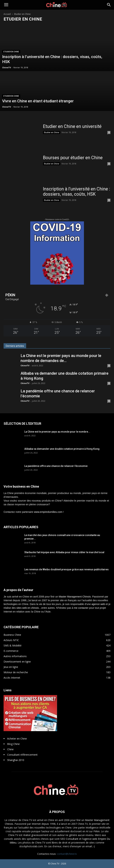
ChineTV (7, 67)
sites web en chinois (28, 608)
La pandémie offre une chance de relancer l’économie (56, 466)
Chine (10, 749)
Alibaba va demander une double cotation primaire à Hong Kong (62, 449)
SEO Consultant (69, 839)
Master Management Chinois (75, 597)
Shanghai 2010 (16, 760)
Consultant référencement (22, 755)
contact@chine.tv (67, 854)
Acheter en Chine (17, 739)
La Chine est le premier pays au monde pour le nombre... (57, 432)
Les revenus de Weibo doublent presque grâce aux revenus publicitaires (66, 569)
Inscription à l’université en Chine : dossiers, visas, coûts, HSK (77, 192)
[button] (109, 5)
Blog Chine (13, 744)
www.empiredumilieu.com (48, 512)
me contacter (81, 608)
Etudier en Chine (11, 52)
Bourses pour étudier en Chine (73, 158)
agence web (98, 604)
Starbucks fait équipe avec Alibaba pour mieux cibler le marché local (64, 552)
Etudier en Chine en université (72, 126)
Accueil (7, 14)
